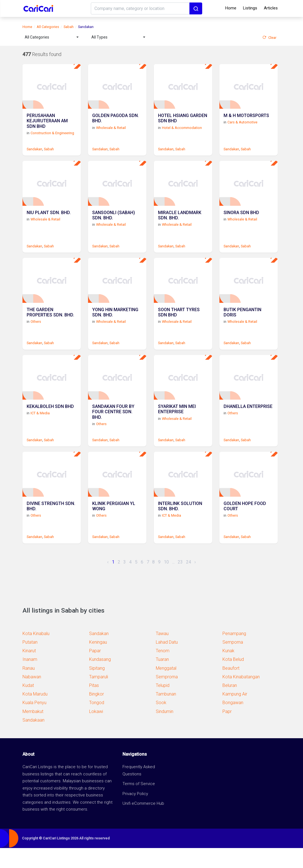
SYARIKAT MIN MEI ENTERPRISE (177, 426)
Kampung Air (235, 714)
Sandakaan (33, 740)
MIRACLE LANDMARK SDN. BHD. (180, 224)
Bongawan (233, 723)
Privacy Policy (135, 813)
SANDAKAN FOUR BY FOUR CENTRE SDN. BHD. (113, 428)
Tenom (163, 671)
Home (231, 8)
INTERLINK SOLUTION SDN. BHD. (180, 527)
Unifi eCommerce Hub (143, 823)
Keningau (98, 662)
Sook (161, 723)
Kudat (28, 705)
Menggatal (166, 688)
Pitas (94, 705)
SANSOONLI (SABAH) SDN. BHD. (114, 224)
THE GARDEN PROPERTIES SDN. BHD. (50, 325)
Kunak (228, 671)
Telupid (163, 705)
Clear (269, 38)
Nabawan (32, 697)
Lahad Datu (167, 662)
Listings (250, 8)
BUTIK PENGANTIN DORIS (242, 325)
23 (180, 582)
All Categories (48, 27)
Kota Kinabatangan (241, 697)
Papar (95, 671)
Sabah (69, 27)
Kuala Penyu (34, 723)
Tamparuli (99, 697)
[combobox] (52, 37)
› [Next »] (195, 582)
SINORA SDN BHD (241, 221)
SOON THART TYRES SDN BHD (179, 325)
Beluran (230, 705)
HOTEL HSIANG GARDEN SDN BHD (183, 123)
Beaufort (231, 688)
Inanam (30, 679)
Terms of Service (139, 804)
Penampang (234, 653)
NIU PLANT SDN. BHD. (49, 221)
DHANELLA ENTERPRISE (248, 423)
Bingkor (97, 714)
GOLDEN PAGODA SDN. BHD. (116, 123)
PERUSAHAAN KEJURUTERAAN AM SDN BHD (47, 125)
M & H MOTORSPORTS (246, 120)
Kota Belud (233, 679)
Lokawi (96, 731)
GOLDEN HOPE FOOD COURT (245, 527)
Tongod (97, 723)
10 (166, 582)
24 (189, 582)
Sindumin (165, 731)
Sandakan (34, 153)
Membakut (33, 731)
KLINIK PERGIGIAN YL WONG (114, 527)
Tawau (162, 653)
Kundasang (100, 679)
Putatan (30, 662)
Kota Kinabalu (36, 653)
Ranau (29, 688)
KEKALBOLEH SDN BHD (50, 423)
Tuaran (162, 679)
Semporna (233, 662)
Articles (271, 8)
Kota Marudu (35, 714)
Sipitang (97, 688)
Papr (227, 731)
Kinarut (29, 671)
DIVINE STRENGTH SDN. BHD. (51, 527)
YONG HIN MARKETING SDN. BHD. (115, 325)
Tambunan (166, 714)
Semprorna (167, 697)
